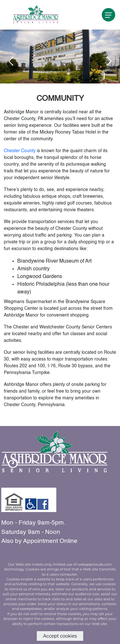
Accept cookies (60, 636)
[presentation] (11, 61)
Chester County (20, 151)
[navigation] (108, 15)
